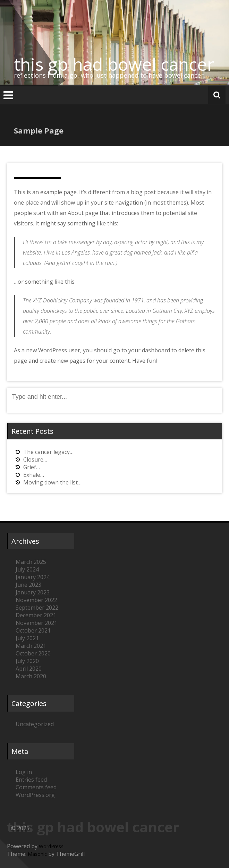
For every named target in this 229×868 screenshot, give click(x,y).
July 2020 (27, 661)
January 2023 (33, 592)
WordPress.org (35, 795)
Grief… (32, 467)
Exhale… (34, 475)
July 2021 (27, 638)
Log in (24, 772)
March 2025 (31, 562)
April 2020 (29, 669)
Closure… (35, 459)
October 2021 (33, 630)
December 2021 (36, 615)
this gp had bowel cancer (114, 64)
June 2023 (28, 585)
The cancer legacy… (48, 452)
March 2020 (31, 676)
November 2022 (36, 600)
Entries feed (31, 780)
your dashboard (149, 350)
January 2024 (33, 577)
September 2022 (37, 608)
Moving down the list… (52, 482)
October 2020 (33, 653)
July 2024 (27, 569)
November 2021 (36, 623)
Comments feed (36, 787)
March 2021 (31, 646)
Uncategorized (35, 724)
